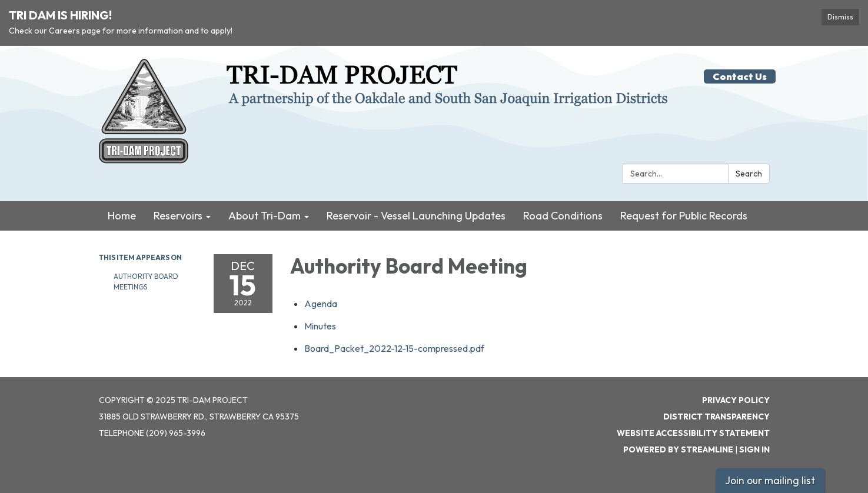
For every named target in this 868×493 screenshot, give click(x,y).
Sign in (754, 449)
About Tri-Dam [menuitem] (265, 216)
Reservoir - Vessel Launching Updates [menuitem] (416, 216)
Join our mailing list (770, 480)
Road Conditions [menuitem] (563, 216)
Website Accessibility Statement (693, 433)
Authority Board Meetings (146, 282)
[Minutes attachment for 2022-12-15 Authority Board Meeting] (320, 326)
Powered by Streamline (678, 449)
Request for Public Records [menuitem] (684, 216)
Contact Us (740, 76)
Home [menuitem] (122, 216)
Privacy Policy (736, 400)
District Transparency (716, 417)
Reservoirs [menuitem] (178, 216)
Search (749, 174)
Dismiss (840, 17)
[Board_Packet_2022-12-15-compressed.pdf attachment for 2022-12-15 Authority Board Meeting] (394, 348)
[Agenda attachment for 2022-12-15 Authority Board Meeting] (321, 304)
